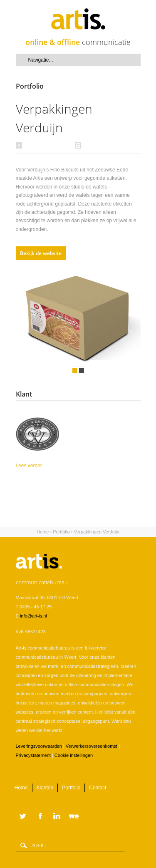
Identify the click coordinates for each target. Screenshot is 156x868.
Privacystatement (33, 755)
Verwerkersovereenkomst (92, 746)
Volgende (128, 320)
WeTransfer (76, 817)
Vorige (20, 145)
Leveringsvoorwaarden (39, 746)
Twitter (23, 817)
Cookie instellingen (74, 755)
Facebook (39, 817)
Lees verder (43, 465)
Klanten (45, 788)
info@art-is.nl (33, 616)
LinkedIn (57, 817)
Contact (98, 788)
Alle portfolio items (78, 145)
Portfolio (61, 532)
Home (43, 532)
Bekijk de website (41, 253)
